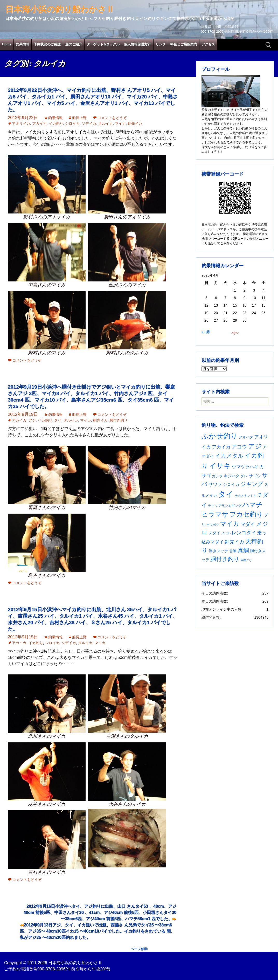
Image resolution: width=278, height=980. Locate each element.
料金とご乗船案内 (184, 44)
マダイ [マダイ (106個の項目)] (248, 524)
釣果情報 (23, 44)
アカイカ (39, 123)
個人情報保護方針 (137, 44)
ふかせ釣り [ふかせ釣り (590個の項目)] (220, 436)
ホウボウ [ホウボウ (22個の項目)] (213, 525)
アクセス (208, 44)
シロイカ (72, 123)
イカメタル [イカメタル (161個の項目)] (229, 456)
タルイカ (106, 123)
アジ (32, 420)
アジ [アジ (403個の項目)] (255, 446)
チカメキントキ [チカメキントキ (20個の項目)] (246, 496)
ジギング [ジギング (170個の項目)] (252, 484)
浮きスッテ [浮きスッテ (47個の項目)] (218, 551)
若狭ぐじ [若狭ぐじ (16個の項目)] (246, 560)
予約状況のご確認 (47, 44)
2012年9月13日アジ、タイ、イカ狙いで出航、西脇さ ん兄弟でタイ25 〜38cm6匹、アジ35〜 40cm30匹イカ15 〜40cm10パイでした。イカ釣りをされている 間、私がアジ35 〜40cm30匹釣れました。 (97, 931)
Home (7, 44)
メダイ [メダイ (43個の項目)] (214, 533)
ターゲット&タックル (103, 44)
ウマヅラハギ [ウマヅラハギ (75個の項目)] (245, 467)
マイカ (120, 123)
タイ (58, 420)
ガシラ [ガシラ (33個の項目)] (217, 476)
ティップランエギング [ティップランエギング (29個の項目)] (225, 506)
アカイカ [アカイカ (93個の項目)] (221, 447)
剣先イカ (135, 123)
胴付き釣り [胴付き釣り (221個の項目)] (225, 559)
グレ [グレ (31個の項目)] (244, 476)
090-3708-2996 (51, 969)
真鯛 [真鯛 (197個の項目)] (243, 550)
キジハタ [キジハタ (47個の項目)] (232, 476)
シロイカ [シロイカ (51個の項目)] (231, 484)
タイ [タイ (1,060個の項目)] (226, 494)
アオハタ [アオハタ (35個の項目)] (246, 437)
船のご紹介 (74, 44)
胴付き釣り (119, 420)
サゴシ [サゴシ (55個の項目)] (255, 476)
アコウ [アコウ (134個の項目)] (239, 447)
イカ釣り (56, 123)
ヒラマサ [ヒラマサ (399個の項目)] (215, 514)
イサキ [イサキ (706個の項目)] (220, 466)
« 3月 (206, 332)
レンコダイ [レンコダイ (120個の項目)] (244, 533)
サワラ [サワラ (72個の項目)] (215, 484)
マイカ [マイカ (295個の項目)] (230, 524)
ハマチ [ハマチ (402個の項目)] (253, 505)
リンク (161, 44)
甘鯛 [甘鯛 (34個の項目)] (233, 551)
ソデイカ (89, 123)
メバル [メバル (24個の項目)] (226, 533)
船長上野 (79, 118)
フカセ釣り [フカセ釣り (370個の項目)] (246, 514)
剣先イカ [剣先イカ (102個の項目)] (234, 542)
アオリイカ (21, 123)
